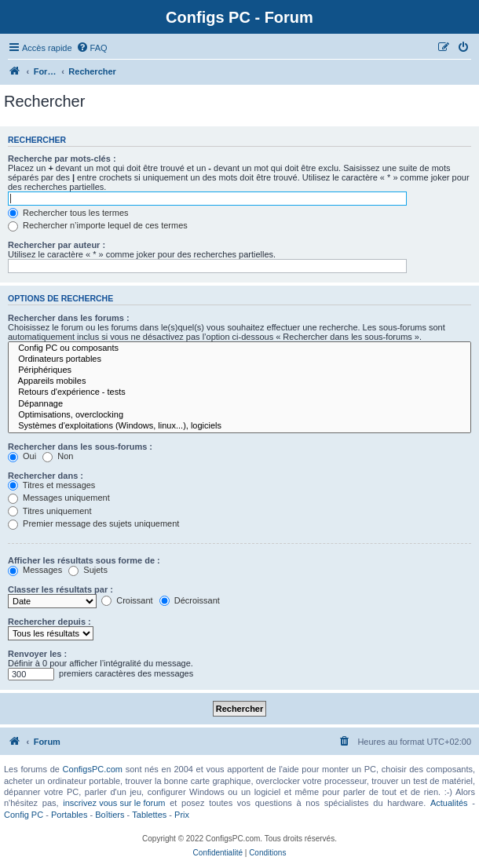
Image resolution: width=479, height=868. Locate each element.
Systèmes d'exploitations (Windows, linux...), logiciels (239, 426)
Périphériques (239, 370)
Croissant (127, 600)
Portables (69, 815)
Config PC (24, 815)
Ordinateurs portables (239, 359)
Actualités (449, 803)
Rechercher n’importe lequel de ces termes (98, 225)
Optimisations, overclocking (239, 415)
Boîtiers (110, 815)
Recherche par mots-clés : (62, 159)
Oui (22, 456)
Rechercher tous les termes (68, 213)
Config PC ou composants (239, 348)
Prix (182, 815)
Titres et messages (51, 485)
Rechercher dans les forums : (69, 318)
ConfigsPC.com (93, 769)
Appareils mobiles (239, 381)
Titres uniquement (50, 511)
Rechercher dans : (46, 476)
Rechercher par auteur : (57, 245)
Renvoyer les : (37, 654)
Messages (35, 570)
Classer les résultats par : (60, 589)
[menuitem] (92, 48)
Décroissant (190, 600)
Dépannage (239, 404)
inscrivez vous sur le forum (114, 803)
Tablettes (149, 815)
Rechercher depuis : (49, 622)
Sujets (88, 570)
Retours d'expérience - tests (239, 392)
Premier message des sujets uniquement (93, 523)
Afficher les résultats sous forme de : (84, 560)
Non (58, 456)
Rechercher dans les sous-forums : (80, 447)
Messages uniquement (59, 498)
